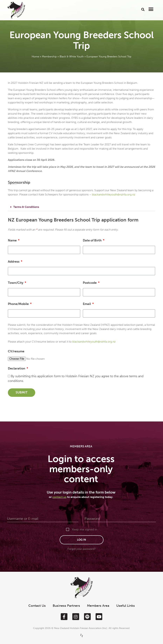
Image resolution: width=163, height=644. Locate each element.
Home (35, 57)
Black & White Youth (72, 57)
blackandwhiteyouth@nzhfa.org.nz (114, 194)
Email (87, 304)
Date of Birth (93, 240)
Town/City (16, 283)
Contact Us (37, 606)
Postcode (90, 283)
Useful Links (126, 606)
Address (14, 262)
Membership (49, 57)
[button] (143, 9)
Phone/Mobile (19, 304)
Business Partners (66, 606)
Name (13, 240)
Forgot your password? (82, 549)
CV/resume (16, 351)
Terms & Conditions (26, 207)
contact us (59, 497)
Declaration (17, 368)
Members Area (98, 606)
